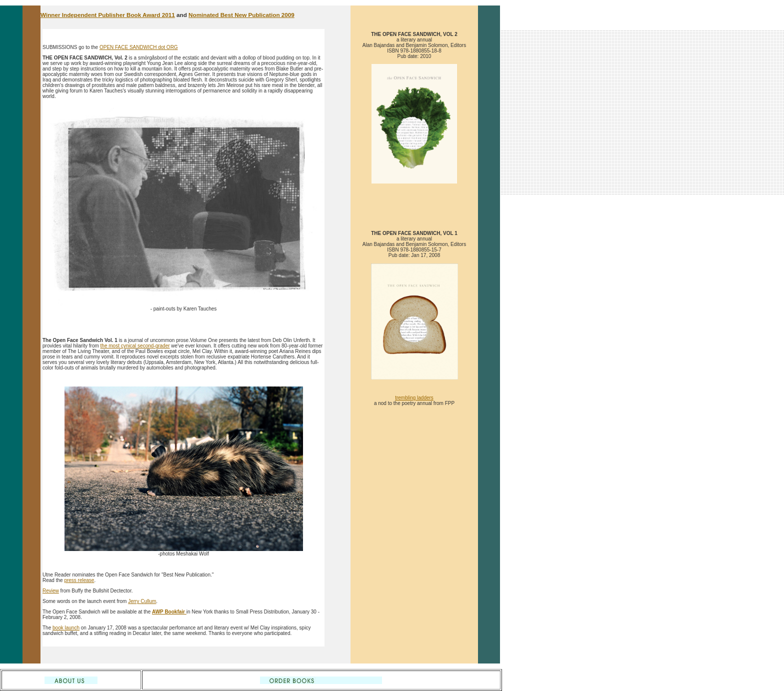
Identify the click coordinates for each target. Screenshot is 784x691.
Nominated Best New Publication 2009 (241, 15)
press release (79, 580)
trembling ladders (414, 398)
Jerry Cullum (142, 601)
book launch (66, 628)
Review (51, 591)
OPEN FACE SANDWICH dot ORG (139, 47)
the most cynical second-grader (135, 346)
